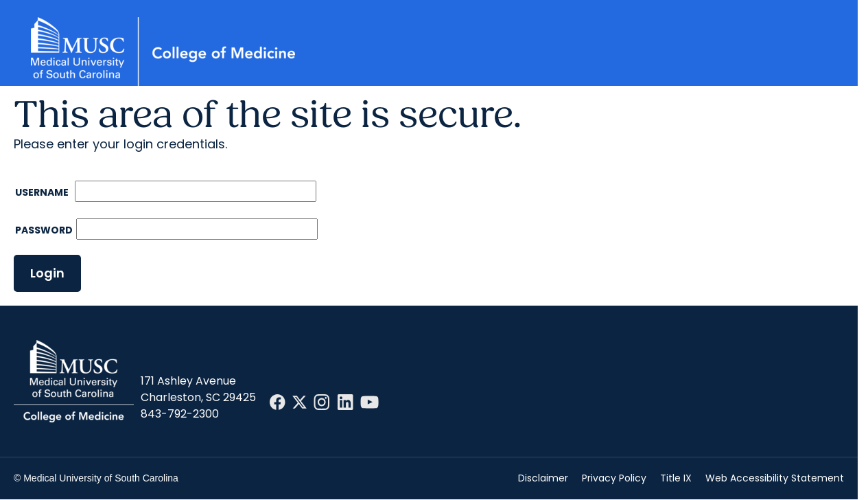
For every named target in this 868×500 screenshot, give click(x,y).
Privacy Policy (614, 478)
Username (43, 192)
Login (47, 273)
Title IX (676, 478)
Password (44, 230)
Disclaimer (543, 478)
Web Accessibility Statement (775, 478)
